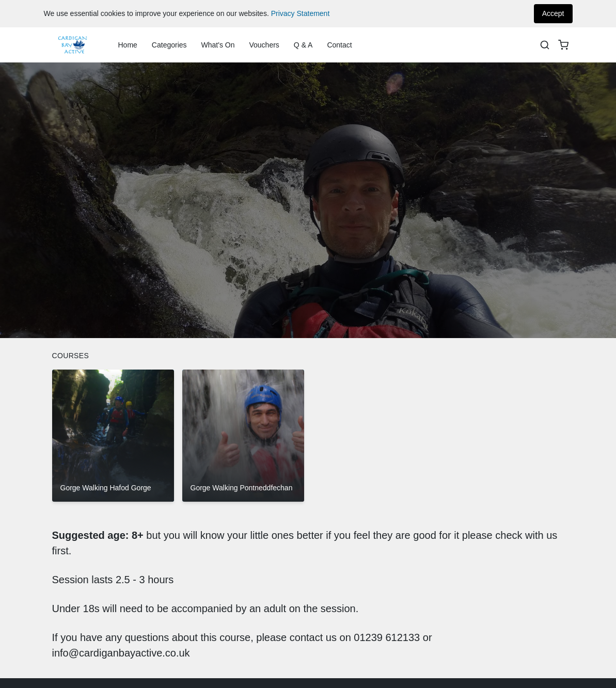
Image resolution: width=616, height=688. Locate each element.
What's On (218, 45)
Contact (339, 45)
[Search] (545, 45)
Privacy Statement (301, 13)
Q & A (303, 45)
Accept (553, 13)
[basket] (563, 45)
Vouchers (264, 45)
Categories (169, 45)
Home (128, 45)
